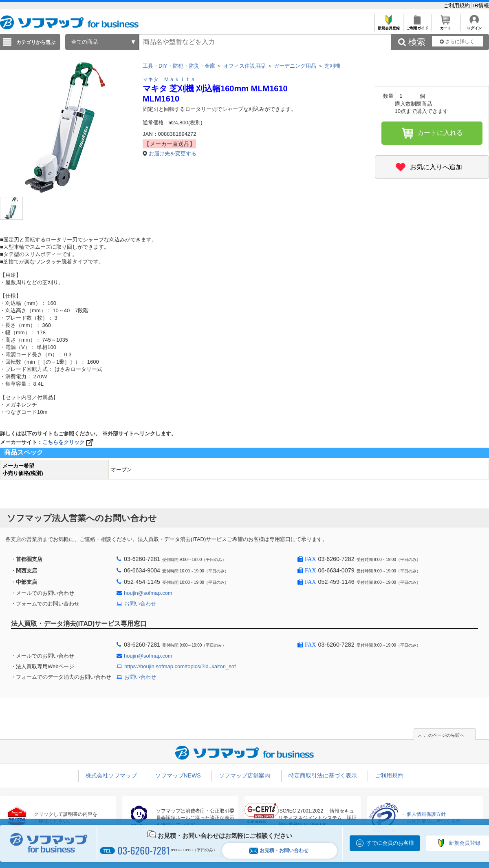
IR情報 (481, 6)
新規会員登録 (389, 26)
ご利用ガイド (417, 26)
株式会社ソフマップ (111, 775)
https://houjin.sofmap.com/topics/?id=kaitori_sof (180, 666)
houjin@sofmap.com (148, 593)
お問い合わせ (140, 604)
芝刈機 (332, 66)
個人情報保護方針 (426, 814)
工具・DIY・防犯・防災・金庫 (179, 66)
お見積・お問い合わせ (279, 851)
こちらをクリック (69, 442)
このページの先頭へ (444, 735)
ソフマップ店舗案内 (244, 775)
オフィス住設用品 (244, 66)
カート (446, 26)
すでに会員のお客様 (390, 843)
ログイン (474, 26)
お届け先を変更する (173, 154)
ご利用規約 (457, 6)
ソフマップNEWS (178, 775)
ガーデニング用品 (295, 66)
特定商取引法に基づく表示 (323, 775)
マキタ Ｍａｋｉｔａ (169, 79)
